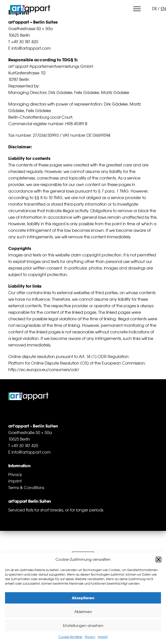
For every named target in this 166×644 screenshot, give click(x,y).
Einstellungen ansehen (83, 626)
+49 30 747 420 (25, 42)
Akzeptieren (83, 598)
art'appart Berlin (30, 9)
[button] (158, 560)
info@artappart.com (31, 49)
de (155, 9)
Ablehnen (83, 612)
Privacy (90, 637)
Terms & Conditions (26, 488)
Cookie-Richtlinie (70, 637)
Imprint (103, 637)
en (163, 9)
